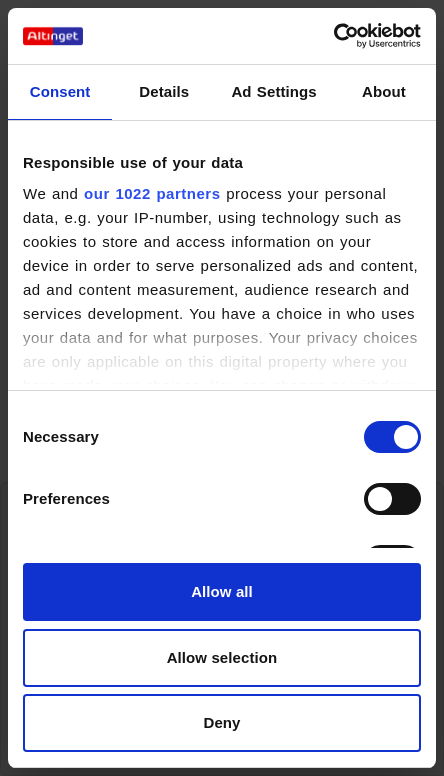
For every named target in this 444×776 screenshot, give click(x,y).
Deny (221, 722)
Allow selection (222, 657)
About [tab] (384, 91)
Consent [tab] (60, 91)
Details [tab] (164, 91)
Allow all (222, 591)
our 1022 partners (152, 193)
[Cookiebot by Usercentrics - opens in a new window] (333, 36)
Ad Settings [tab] (273, 91)
